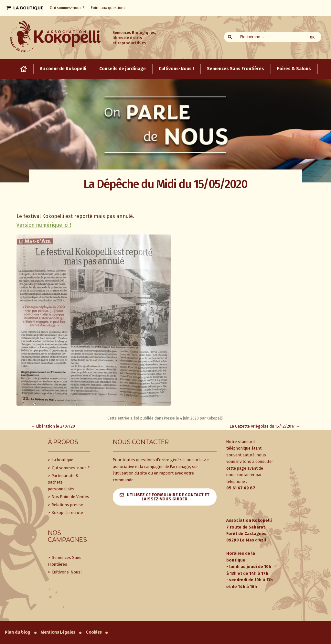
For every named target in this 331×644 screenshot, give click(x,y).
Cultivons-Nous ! (67, 572)
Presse (169, 418)
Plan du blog (17, 632)
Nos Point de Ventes (70, 497)
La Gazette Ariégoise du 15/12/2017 (265, 426)
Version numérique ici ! (44, 225)
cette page (236, 468)
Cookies (94, 632)
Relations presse (67, 505)
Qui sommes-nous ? (70, 468)
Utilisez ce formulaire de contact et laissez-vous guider (168, 497)
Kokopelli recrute (67, 513)
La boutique (62, 460)
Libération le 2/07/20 (53, 426)
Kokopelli (215, 418)
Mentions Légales (58, 632)
